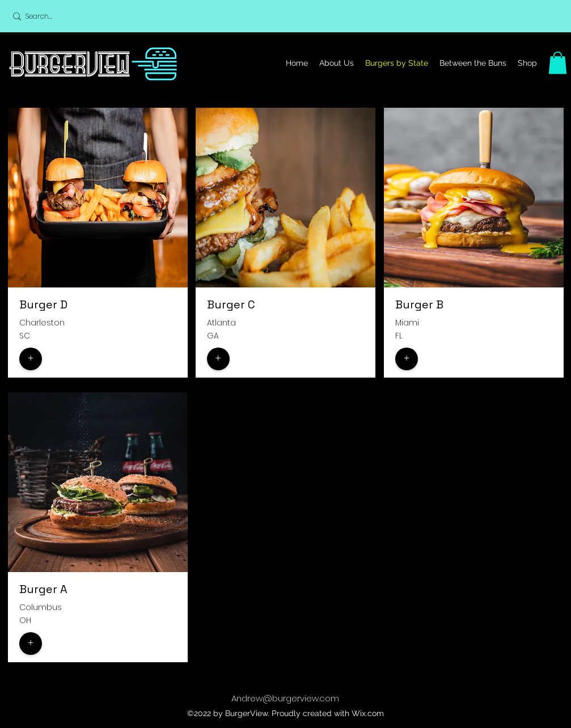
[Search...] (79, 16)
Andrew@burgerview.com (285, 698)
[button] (558, 63)
